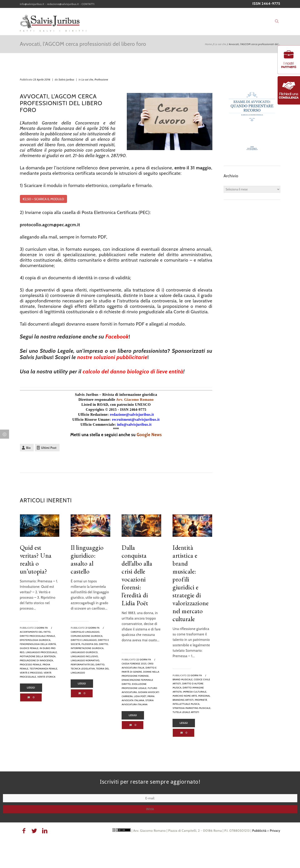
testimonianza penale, (44, 669)
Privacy (275, 831)
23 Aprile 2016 (42, 79)
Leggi (31, 688)
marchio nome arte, (185, 696)
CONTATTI (88, 4)
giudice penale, (30, 648)
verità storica (46, 677)
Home (208, 44)
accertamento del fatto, (36, 632)
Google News (149, 435)
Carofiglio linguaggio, (85, 632)
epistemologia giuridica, (36, 640)
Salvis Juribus (67, 79)
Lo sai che (221, 44)
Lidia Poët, (140, 696)
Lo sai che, (88, 79)
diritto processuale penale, (38, 636)
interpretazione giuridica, (87, 648)
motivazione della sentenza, (38, 656)
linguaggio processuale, (42, 652)
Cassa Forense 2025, (134, 664)
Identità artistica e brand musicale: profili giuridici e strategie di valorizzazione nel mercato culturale (191, 583)
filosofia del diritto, (95, 644)
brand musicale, (183, 680)
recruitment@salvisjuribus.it (136, 419)
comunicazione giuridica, (87, 636)
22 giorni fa (144, 660)
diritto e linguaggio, (84, 640)
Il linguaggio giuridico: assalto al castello (87, 559)
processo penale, (31, 665)
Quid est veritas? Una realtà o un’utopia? (36, 559)
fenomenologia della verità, (38, 644)
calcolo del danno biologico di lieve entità (133, 371)
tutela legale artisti (186, 712)
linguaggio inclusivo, (85, 656)
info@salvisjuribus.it (32, 4)
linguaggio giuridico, (84, 652)
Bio (29, 448)
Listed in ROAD (95, 405)
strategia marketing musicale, (192, 708)
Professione (101, 79)
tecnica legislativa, (83, 669)
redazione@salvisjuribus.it (63, 4)
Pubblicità (259, 831)
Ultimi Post (49, 448)
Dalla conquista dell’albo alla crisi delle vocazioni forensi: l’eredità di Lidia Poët (137, 575)
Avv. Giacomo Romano (135, 400)
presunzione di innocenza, (37, 660)
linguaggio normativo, (85, 660)
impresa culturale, (195, 692)
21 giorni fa (92, 628)
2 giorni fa (41, 628)
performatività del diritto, (88, 665)
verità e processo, (32, 673)
